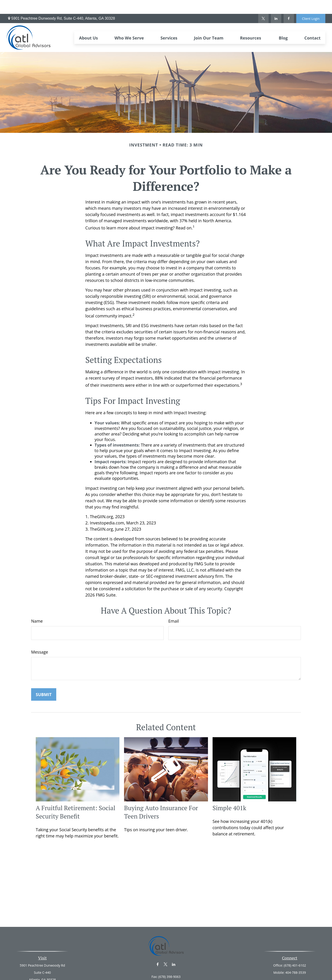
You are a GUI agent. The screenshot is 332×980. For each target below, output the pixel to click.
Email (174, 607)
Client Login (311, 5)
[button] (89, 24)
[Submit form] (44, 681)
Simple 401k (230, 794)
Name (37, 607)
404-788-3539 (296, 959)
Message (40, 638)
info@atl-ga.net (166, 971)
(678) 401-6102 (295, 951)
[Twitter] (263, 5)
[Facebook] (289, 5)
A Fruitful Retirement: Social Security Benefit (76, 798)
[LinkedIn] (276, 5)
